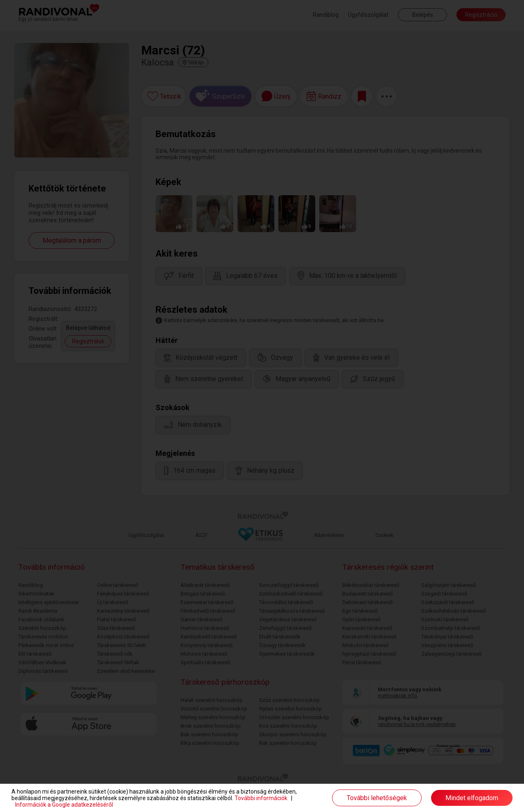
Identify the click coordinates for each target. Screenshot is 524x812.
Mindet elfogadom (472, 798)
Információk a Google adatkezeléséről (64, 805)
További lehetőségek (377, 798)
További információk (261, 798)
